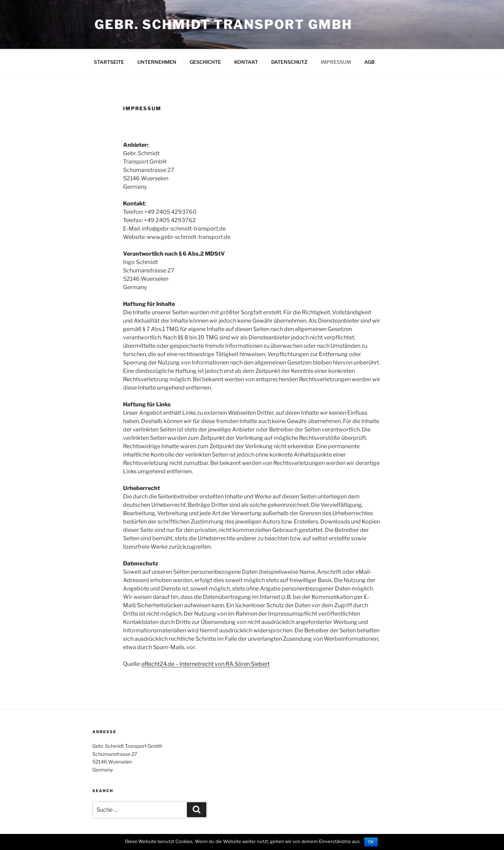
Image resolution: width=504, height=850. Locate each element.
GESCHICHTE (205, 62)
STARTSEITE (109, 62)
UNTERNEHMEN (157, 62)
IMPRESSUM (336, 62)
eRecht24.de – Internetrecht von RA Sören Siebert (206, 664)
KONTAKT (246, 62)
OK (371, 842)
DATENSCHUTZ (289, 62)
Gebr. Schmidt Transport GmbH (223, 24)
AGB (369, 62)
